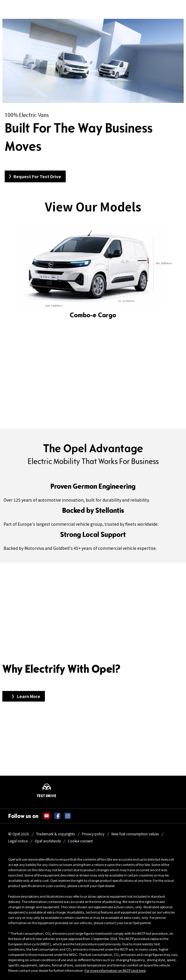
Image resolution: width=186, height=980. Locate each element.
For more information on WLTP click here (115, 970)
